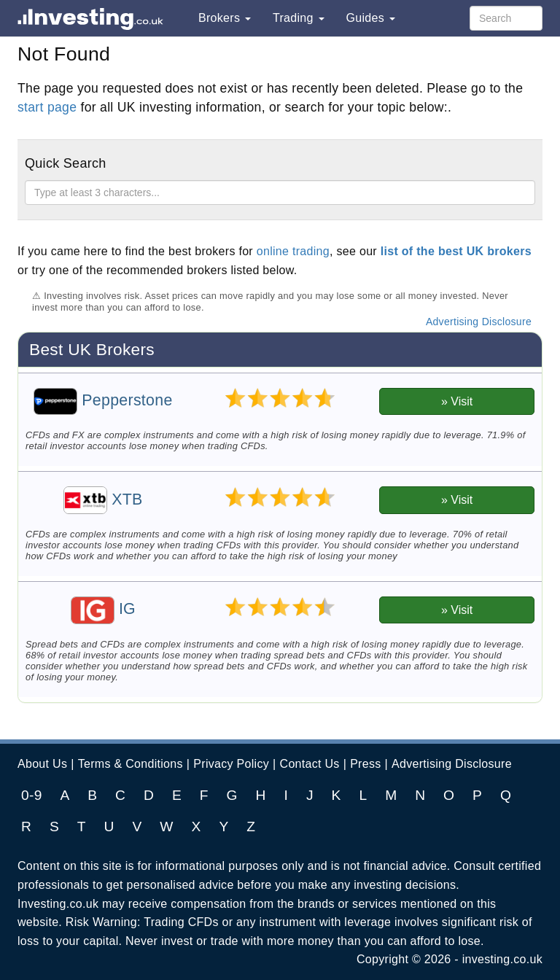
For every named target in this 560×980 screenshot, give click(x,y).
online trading (293, 251)
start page (47, 107)
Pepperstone (103, 400)
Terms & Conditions (131, 764)
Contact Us (310, 764)
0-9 (32, 795)
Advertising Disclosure (479, 322)
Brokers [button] (225, 18)
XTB (103, 499)
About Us (42, 764)
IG (103, 609)
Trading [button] (299, 18)
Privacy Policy (231, 764)
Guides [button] (371, 18)
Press (365, 764)
